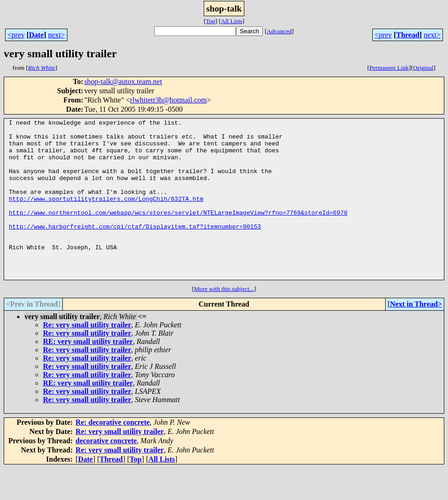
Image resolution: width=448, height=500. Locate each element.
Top (210, 21)
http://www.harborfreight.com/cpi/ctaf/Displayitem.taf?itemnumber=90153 (135, 248)
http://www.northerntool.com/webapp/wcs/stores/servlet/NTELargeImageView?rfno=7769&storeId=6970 (178, 232)
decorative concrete (106, 473)
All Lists (231, 21)
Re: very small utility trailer (87, 357)
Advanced (279, 31)
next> (57, 35)
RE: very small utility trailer (88, 373)
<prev (16, 35)
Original (423, 68)
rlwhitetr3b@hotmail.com (169, 100)
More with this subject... (224, 321)
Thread (408, 35)
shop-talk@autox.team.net (123, 81)
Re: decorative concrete (113, 454)
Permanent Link (389, 68)
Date (36, 35)
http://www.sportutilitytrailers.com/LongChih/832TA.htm (106, 215)
